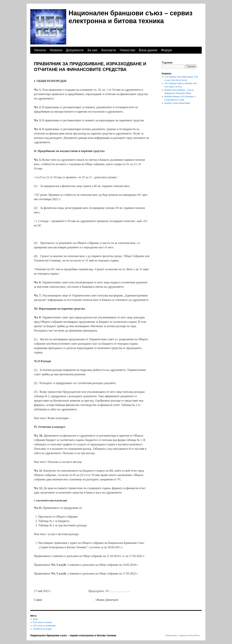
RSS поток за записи (43, 622)
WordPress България (42, 629)
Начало (40, 50)
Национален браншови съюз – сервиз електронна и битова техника (73, 635)
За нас (92, 50)
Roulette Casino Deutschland (177, 103)
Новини (56, 50)
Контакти (109, 50)
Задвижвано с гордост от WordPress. (183, 635)
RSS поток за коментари (44, 626)
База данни (148, 50)
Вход (35, 619)
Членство (127, 50)
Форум (166, 50)
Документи (75, 50)
